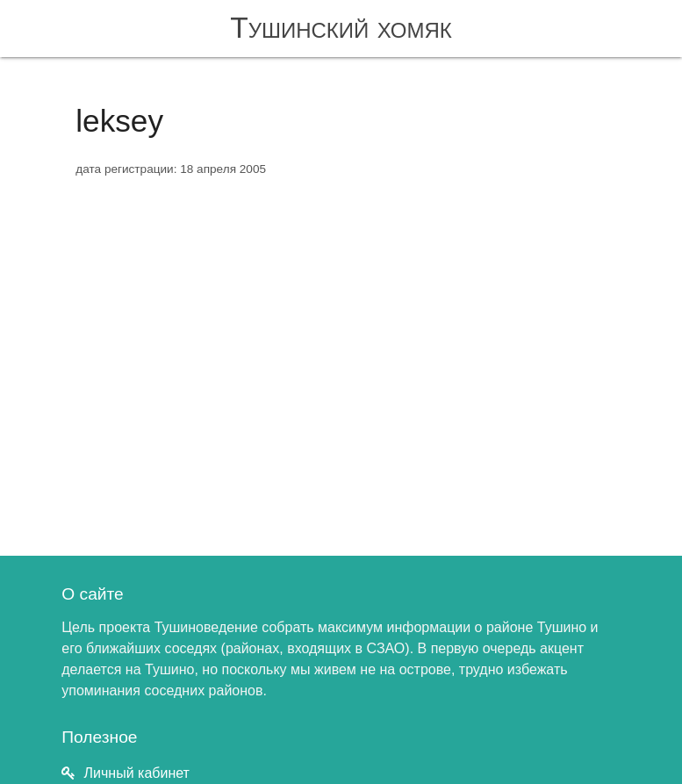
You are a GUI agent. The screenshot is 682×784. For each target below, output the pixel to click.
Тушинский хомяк (341, 28)
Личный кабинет (137, 773)
